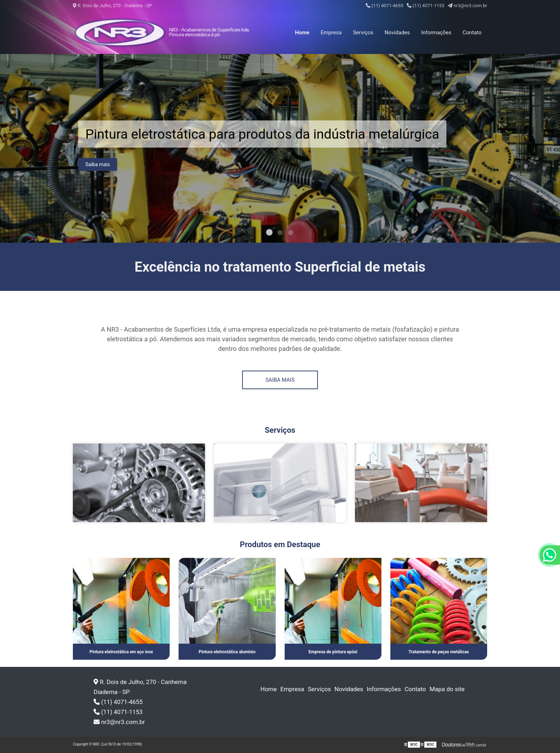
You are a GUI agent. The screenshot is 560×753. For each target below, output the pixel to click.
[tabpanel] (280, 148)
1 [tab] (269, 234)
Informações (436, 33)
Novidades (397, 33)
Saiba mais (98, 167)
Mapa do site (447, 689)
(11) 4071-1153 (426, 6)
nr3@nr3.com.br (467, 6)
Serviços (363, 33)
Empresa (331, 33)
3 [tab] (291, 234)
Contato (472, 33)
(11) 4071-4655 (384, 6)
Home (302, 33)
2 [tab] (280, 234)
